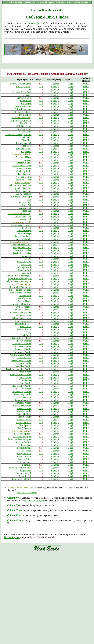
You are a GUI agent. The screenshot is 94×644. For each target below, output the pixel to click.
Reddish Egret (25, 132)
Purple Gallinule (24, 163)
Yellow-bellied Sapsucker (20, 290)
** (87, 74)
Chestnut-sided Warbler (21, 360)
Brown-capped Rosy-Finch (20, 468)
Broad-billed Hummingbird (19, 276)
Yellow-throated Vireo (22, 318)
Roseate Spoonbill (23, 143)
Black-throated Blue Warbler (19, 369)
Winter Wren (26, 327)
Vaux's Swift (26, 273)
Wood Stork (26, 146)
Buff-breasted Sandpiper (21, 197)
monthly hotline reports (34, 500)
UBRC (86, 84)
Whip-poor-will (25, 267)
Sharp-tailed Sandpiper (21, 188)
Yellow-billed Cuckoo (22, 250)
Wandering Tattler (24, 171)
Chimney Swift (25, 270)
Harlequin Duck (24, 98)
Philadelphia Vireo (23, 324)
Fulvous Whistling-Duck (21, 84)
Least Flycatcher (24, 298)
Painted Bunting (24, 448)
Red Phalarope (25, 202)
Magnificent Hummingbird (20, 279)
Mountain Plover (24, 168)
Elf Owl (28, 259)
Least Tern (27, 228)
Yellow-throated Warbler (21, 375)
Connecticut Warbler (22, 406)
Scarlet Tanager (25, 417)
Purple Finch (26, 470)
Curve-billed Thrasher (22, 343)
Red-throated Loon (23, 106)
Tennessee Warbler (23, 349)
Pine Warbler (26, 377)
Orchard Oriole (25, 459)
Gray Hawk (26, 152)
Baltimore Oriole (24, 462)
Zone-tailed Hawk (23, 157)
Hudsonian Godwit (23, 177)
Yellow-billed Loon (23, 109)
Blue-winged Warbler (22, 352)
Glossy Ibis (27, 140)
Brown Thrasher (24, 341)
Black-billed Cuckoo (22, 253)
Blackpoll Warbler (23, 389)
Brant (29, 89)
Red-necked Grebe (23, 112)
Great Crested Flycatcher (20, 304)
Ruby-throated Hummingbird (19, 281)
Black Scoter (26, 101)
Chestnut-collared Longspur (19, 439)
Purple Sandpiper (24, 191)
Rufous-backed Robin (22, 338)
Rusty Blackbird (24, 454)
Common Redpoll (24, 473)
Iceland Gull (26, 211)
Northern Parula (24, 358)
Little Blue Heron (24, 126)
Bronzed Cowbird (24, 456)
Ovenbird (27, 397)
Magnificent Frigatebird (21, 120)
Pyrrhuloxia (26, 445)
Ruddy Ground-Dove (22, 248)
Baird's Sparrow (24, 428)
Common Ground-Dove (21, 245)
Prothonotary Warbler (22, 392)
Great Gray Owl (24, 262)
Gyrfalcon (27, 160)
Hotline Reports (12, 537)
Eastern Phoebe (25, 301)
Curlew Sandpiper (23, 194)
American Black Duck (22, 92)
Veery (29, 332)
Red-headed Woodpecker (20, 287)
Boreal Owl (26, 264)
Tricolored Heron (24, 129)
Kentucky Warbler (23, 403)
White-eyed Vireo (24, 315)
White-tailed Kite (24, 149)
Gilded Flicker (25, 296)
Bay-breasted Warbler (22, 386)
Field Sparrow (25, 425)
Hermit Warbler (25, 372)
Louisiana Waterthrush (22, 400)
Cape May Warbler (23, 366)
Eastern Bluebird (24, 329)
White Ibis (27, 137)
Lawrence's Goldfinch (22, 479)
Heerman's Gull (25, 208)
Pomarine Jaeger (24, 231)
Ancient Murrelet (24, 239)
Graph (71, 84)
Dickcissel (27, 451)
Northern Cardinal (23, 442)
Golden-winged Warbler (21, 355)
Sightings (55, 84)
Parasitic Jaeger (25, 233)
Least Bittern (26, 123)
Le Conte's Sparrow (23, 434)
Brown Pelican (25, 115)
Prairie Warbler (25, 380)
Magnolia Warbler (23, 363)
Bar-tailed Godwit (23, 180)
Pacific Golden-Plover (22, 166)
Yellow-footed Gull (23, 216)
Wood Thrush (25, 335)
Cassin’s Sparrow (24, 423)
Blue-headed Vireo (23, 321)
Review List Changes (27, 493)
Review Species (36, 23)
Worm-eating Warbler (22, 394)
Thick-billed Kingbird (22, 310)
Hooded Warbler (24, 409)
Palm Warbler (25, 383)
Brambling (27, 465)
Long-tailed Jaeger (23, 236)
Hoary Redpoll (25, 476)
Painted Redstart (24, 414)
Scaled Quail (26, 103)
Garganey (27, 95)
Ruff (29, 199)
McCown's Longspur (22, 437)
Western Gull (26, 219)
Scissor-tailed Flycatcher (21, 312)
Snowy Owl (26, 256)
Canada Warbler (24, 411)
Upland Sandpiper (23, 174)
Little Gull (27, 205)
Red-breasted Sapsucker (21, 293)
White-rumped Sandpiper (20, 185)
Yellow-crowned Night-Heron (18, 135)
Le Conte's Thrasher (23, 346)
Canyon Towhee (24, 420)
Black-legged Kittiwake (21, 225)
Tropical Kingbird (24, 307)
